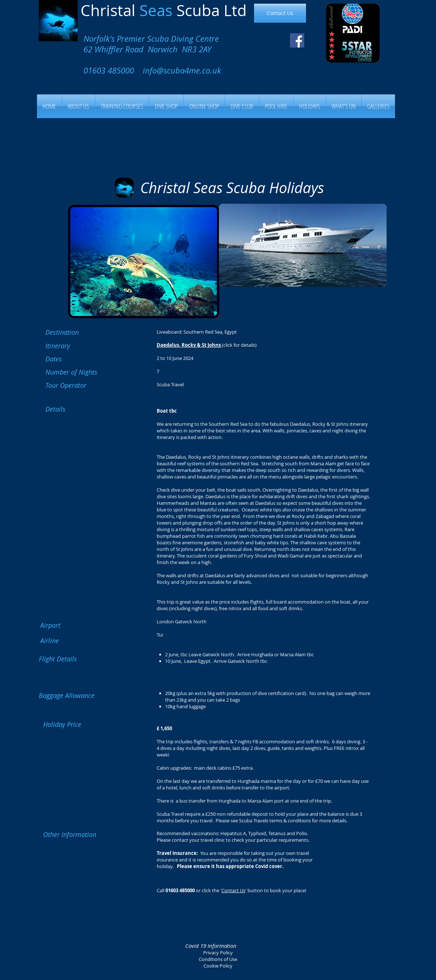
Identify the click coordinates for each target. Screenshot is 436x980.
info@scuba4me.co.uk (182, 70)
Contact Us (233, 890)
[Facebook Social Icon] (297, 40)
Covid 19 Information (211, 946)
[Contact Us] (280, 13)
